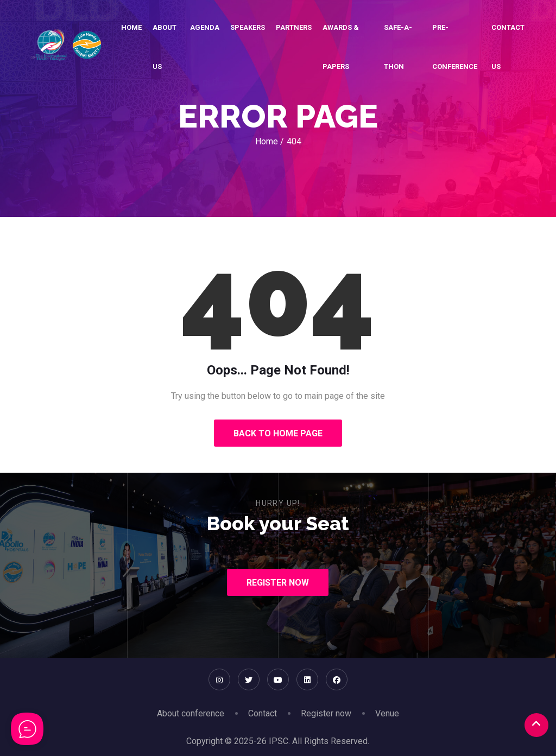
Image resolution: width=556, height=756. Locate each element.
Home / (270, 141)
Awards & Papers (341, 47)
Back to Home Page (278, 433)
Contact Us (508, 47)
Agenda (205, 27)
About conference (191, 713)
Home (131, 27)
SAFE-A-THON (398, 47)
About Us (165, 47)
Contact (263, 713)
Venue (387, 713)
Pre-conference (455, 47)
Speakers (248, 27)
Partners (294, 27)
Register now (326, 713)
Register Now (278, 583)
